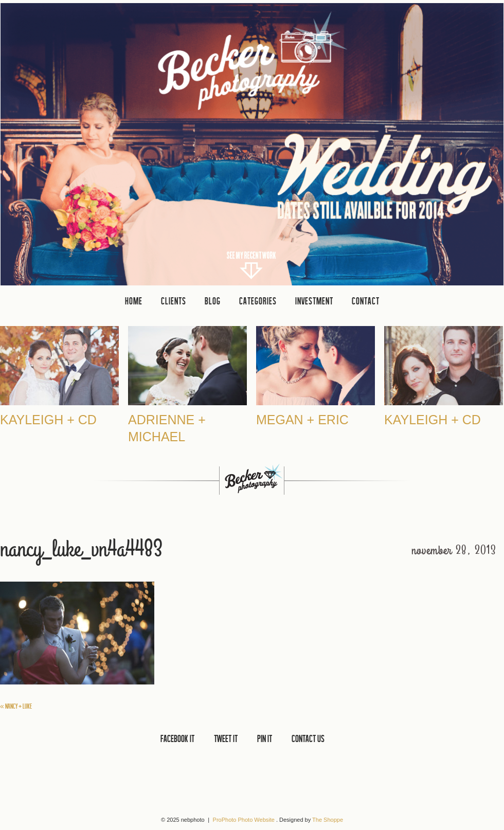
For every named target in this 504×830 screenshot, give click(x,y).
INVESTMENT (314, 301)
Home (134, 301)
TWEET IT (226, 738)
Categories (258, 301)
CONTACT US (308, 738)
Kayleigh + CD (48, 420)
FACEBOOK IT (177, 738)
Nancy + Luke (16, 706)
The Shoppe (328, 820)
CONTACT (366, 301)
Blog (213, 301)
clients (174, 301)
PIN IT (265, 738)
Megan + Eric (302, 420)
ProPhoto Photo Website (244, 820)
